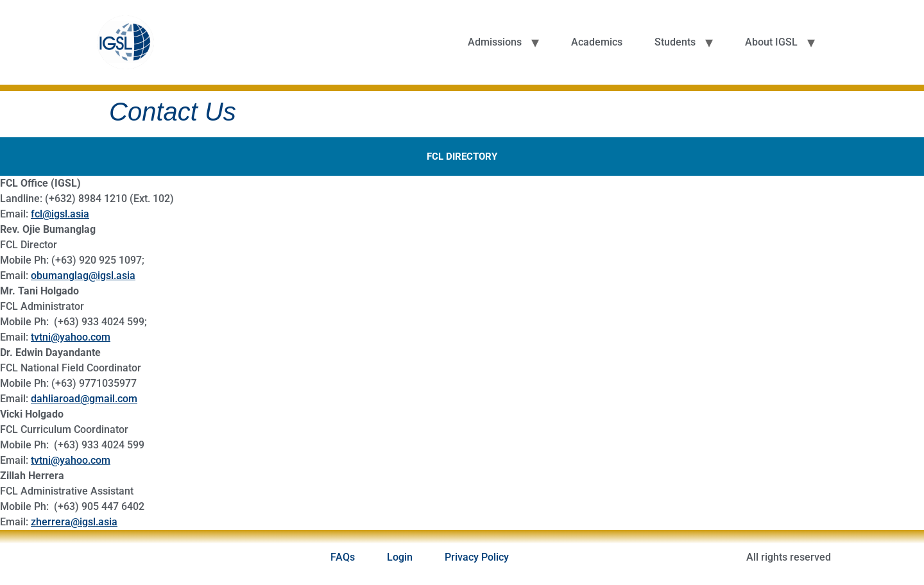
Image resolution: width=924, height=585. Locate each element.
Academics (597, 42)
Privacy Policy (477, 557)
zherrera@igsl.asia (74, 522)
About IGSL (771, 42)
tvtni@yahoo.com (71, 337)
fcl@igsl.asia (60, 214)
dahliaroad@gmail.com (84, 399)
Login (400, 557)
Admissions (495, 42)
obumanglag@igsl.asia (83, 276)
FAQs (343, 557)
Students (675, 42)
